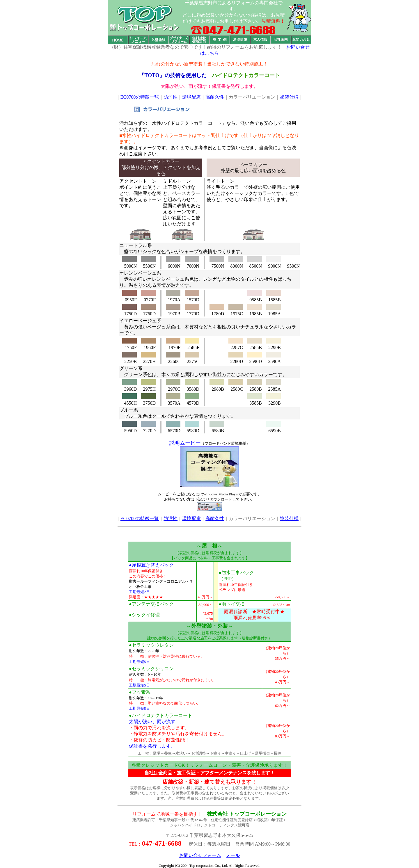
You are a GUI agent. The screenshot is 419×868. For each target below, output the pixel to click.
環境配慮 (191, 97)
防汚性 (171, 97)
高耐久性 (215, 97)
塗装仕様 (289, 97)
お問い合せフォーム (200, 855)
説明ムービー (185, 443)
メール (233, 855)
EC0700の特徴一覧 (140, 97)
